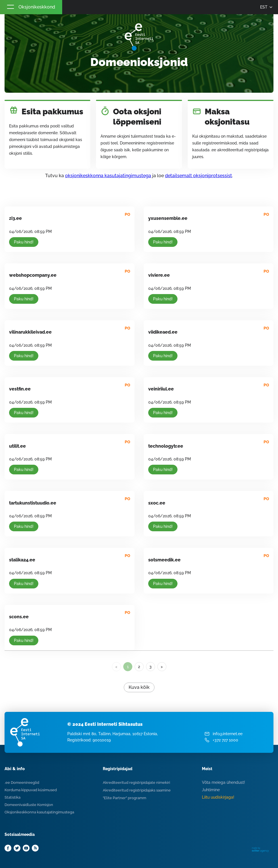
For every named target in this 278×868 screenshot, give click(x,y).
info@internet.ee (228, 734)
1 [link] (128, 667)
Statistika (12, 797)
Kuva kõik (139, 687)
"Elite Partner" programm (125, 798)
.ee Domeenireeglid (22, 783)
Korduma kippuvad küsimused (31, 790)
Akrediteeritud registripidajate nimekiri (136, 783)
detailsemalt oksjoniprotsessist (198, 176)
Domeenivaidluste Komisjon (29, 805)
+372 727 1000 (225, 740)
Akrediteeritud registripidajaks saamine (137, 790)
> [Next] (162, 667)
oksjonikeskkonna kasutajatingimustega (108, 176)
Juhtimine (211, 790)
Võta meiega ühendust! (223, 782)
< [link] (116, 667)
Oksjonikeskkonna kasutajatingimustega (39, 812)
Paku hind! (24, 242)
